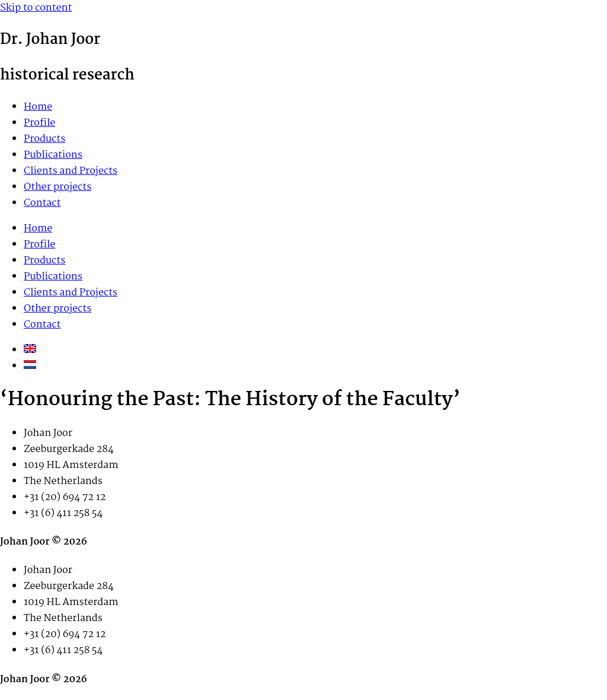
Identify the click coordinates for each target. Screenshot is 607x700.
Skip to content (36, 8)
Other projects (57, 187)
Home (38, 107)
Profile (39, 123)
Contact (42, 203)
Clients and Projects (71, 171)
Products (44, 139)
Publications (53, 155)
